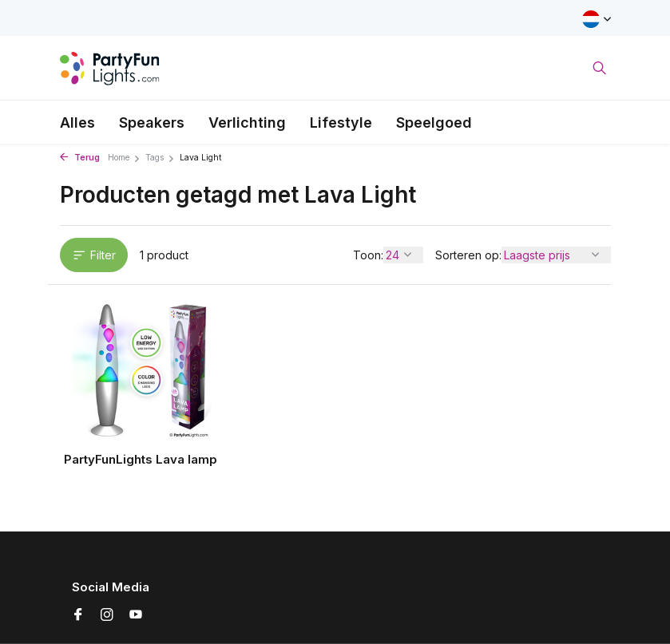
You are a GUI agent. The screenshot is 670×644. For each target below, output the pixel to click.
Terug (80, 158)
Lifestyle (341, 122)
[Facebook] (78, 615)
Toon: (368, 255)
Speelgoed (434, 122)
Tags (160, 158)
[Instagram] (107, 615)
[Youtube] (136, 615)
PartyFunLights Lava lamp (141, 459)
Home (124, 158)
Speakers (152, 122)
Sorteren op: (468, 255)
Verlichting (247, 122)
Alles (77, 122)
